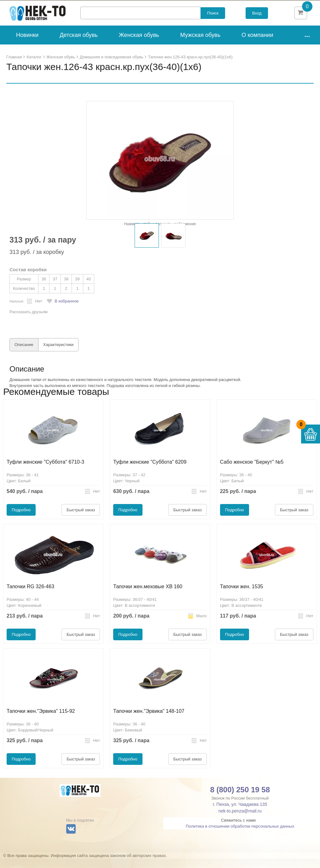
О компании (257, 44)
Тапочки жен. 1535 (242, 596)
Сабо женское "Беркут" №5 (252, 471)
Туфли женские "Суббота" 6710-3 (45, 471)
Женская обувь (139, 44)
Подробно (21, 519)
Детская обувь (79, 44)
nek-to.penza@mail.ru (240, 820)
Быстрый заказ (81, 519)
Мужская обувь (201, 44)
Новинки (27, 44)
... (307, 44)
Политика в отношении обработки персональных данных (240, 836)
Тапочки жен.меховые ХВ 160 (148, 596)
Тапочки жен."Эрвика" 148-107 (149, 721)
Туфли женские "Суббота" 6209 (150, 471)
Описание (24, 354)
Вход (257, 18)
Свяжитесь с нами (238, 830)
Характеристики (58, 354)
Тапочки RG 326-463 (30, 596)
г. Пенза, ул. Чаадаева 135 (240, 814)
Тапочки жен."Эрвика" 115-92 (41, 721)
